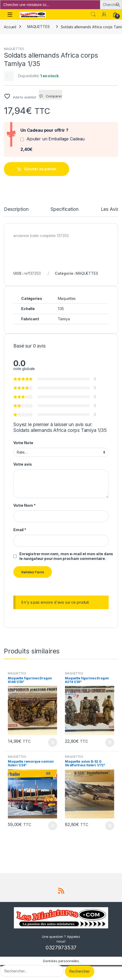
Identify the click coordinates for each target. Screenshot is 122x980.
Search (93, 14)
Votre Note (23, 443)
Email (20, 530)
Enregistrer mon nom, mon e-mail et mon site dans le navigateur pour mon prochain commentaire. (66, 556)
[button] (118, 4)
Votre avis (23, 464)
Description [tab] (16, 209)
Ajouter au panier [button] (53, 742)
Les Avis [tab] (110, 209)
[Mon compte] (104, 14)
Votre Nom (24, 505)
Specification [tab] (64, 209)
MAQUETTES (38, 27)
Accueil (10, 27)
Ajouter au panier (40, 169)
